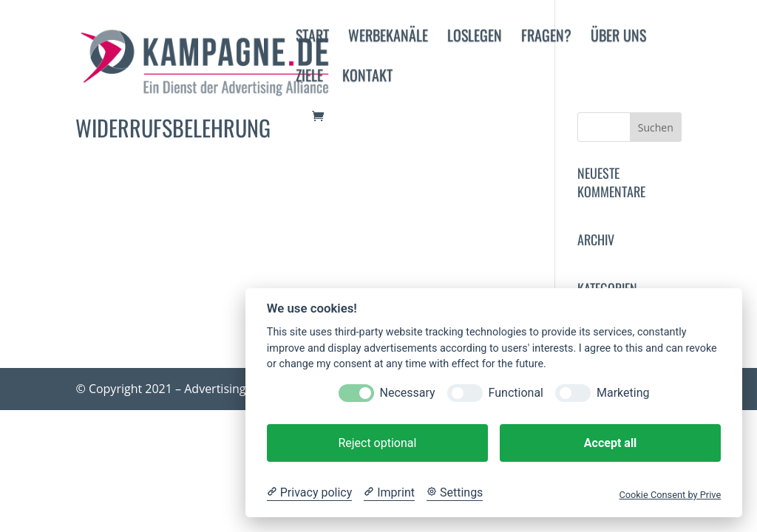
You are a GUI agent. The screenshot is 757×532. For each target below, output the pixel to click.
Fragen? (546, 38)
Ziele (309, 78)
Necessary (408, 393)
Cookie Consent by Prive (670, 495)
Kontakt (367, 78)
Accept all (610, 443)
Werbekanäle (388, 38)
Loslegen (475, 38)
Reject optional (377, 443)
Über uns (618, 38)
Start (312, 38)
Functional (516, 393)
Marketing (623, 393)
